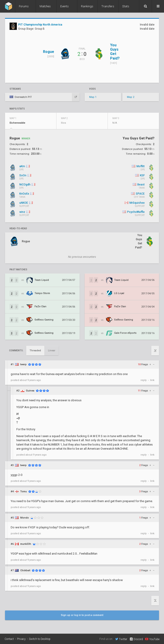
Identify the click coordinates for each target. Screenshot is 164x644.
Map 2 (131, 97)
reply (144, 380)
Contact (9, 639)
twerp (23, 364)
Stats (126, 6)
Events (64, 6)
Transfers (108, 6)
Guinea (30, 391)
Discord (136, 639)
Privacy (21, 639)
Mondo (25, 518)
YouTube (152, 639)
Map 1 (93, 97)
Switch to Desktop (40, 639)
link (152, 380)
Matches (45, 6)
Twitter (121, 639)
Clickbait (25, 570)
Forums (24, 6)
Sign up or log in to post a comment (82, 615)
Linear (52, 351)
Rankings (87, 6)
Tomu (24, 491)
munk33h (26, 544)
